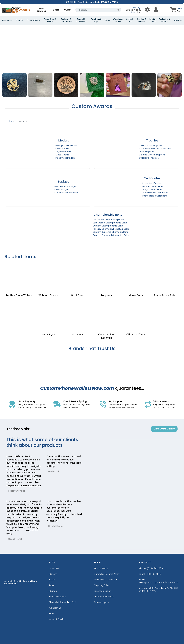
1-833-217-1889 (132, 10)
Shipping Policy (102, 585)
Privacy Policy (101, 568)
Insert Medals (62, 149)
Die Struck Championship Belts (109, 220)
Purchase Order (102, 591)
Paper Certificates (152, 183)
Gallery (53, 574)
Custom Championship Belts (108, 226)
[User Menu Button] (147, 10)
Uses (52, 613)
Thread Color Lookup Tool (63, 602)
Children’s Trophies (149, 158)
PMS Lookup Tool (58, 597)
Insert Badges (62, 189)
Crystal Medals (63, 152)
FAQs (52, 580)
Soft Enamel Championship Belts (110, 223)
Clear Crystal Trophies (151, 145)
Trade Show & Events (50, 20)
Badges (64, 182)
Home (12, 121)
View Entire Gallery (164, 429)
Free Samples (41, 10)
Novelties (178, 20)
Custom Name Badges (66, 193)
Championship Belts (108, 215)
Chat (139, 12)
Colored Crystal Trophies (152, 155)
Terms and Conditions (106, 580)
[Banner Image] (92, 26)
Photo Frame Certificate (155, 196)
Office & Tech (130, 20)
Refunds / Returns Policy (107, 574)
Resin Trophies (146, 152)
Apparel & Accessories (81, 20)
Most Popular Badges (66, 186)
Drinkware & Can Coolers (66, 20)
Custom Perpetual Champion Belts (111, 235)
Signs (107, 20)
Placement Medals (65, 158)
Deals (56, 10)
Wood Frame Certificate (155, 193)
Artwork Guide (57, 619)
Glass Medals (62, 155)
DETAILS (115, 2)
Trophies (152, 140)
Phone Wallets (33, 20)
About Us (54, 568)
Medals (64, 140)
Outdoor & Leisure (142, 20)
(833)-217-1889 (155, 568)
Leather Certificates (153, 186)
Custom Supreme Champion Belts (111, 232)
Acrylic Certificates (152, 189)
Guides (68, 10)
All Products (7, 20)
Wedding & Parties (118, 20)
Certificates (152, 178)
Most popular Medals (66, 145)
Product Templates (104, 597)
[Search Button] (118, 10)
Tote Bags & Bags (96, 20)
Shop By (19, 20)
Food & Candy (153, 20)
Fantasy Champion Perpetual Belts (111, 229)
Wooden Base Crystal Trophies (155, 149)
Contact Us (55, 608)
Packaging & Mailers (165, 20)
